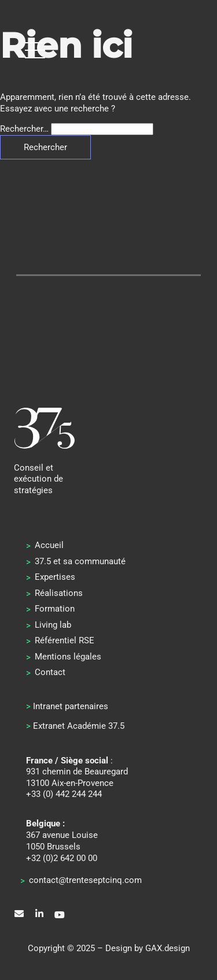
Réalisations (59, 593)
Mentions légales (68, 657)
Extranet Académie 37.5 (79, 726)
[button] (35, 50)
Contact (50, 672)
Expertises (55, 577)
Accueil (49, 545)
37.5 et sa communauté (80, 561)
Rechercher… (24, 129)
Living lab (53, 625)
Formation (55, 609)
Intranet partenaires (71, 706)
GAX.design (168, 948)
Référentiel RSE (65, 640)
